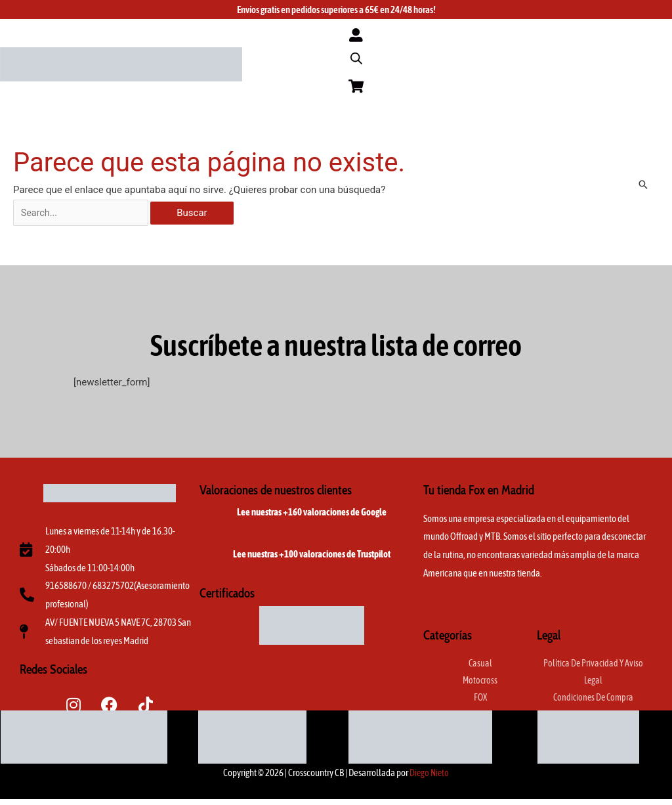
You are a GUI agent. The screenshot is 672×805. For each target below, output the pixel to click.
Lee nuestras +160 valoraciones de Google (312, 517)
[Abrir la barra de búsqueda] (356, 60)
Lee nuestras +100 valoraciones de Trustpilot (312, 559)
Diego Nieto (430, 778)
